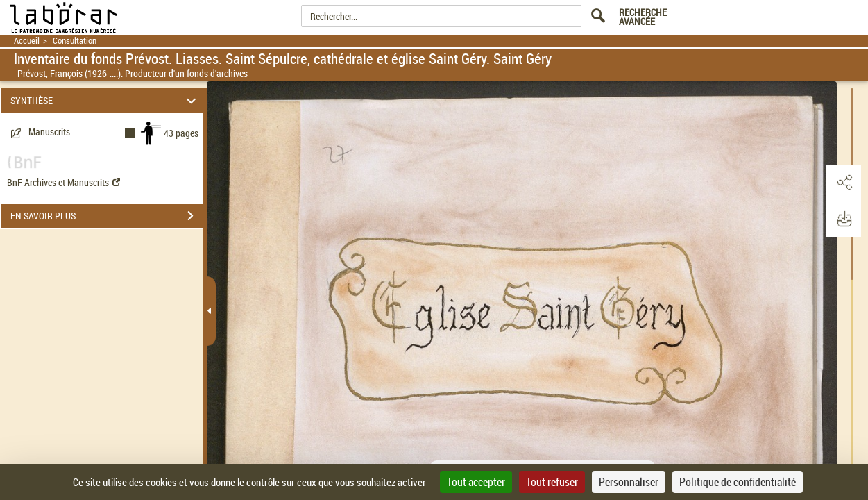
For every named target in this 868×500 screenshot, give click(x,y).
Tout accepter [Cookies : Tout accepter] (476, 482)
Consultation (75, 41)
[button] (844, 183)
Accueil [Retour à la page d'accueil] (27, 41)
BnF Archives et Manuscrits (63, 182)
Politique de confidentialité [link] (738, 482)
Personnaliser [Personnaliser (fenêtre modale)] (629, 482)
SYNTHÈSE (105, 100)
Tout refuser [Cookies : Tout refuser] (552, 482)
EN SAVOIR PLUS (107, 216)
